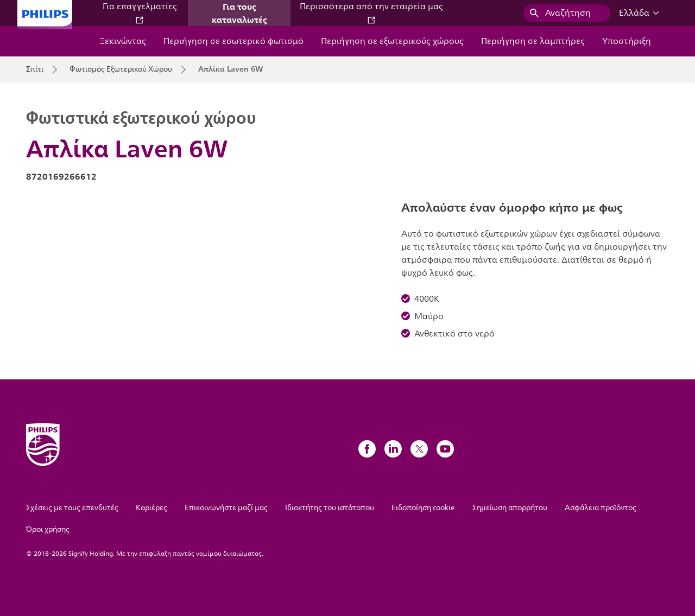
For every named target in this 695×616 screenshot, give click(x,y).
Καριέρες (151, 508)
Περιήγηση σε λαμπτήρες (533, 41)
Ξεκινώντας (123, 41)
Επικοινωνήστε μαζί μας (226, 508)
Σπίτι (35, 69)
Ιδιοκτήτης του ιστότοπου (330, 508)
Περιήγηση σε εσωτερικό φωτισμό (233, 41)
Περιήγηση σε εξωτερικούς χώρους (392, 41)
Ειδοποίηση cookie (423, 508)
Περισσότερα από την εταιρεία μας (371, 12)
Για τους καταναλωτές (239, 13)
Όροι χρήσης (48, 529)
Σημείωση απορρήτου (510, 508)
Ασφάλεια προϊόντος (601, 508)
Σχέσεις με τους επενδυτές (72, 508)
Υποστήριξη (627, 41)
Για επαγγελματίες (140, 12)
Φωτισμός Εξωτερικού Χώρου (121, 69)
